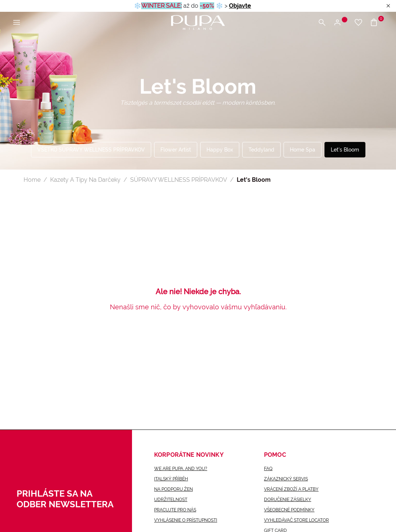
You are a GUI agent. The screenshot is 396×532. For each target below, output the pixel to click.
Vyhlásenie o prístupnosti (186, 520)
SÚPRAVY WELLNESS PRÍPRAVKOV (179, 180)
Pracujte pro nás (175, 510)
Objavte (240, 6)
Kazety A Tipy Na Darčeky (85, 180)
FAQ (268, 469)
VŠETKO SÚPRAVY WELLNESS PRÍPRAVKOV (91, 150)
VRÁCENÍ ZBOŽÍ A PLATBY (291, 489)
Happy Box (220, 150)
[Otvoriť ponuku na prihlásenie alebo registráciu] (340, 23)
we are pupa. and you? (181, 469)
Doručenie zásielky (288, 500)
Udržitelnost (171, 500)
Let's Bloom (345, 150)
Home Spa (303, 150)
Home (32, 180)
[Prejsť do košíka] (377, 23)
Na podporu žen (173, 489)
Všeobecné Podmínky (289, 510)
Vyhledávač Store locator (296, 520)
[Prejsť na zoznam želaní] (358, 23)
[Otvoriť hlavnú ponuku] (17, 23)
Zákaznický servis (286, 479)
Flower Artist (176, 150)
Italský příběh (171, 479)
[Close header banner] (388, 6)
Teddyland (261, 150)
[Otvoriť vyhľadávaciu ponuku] (322, 23)
